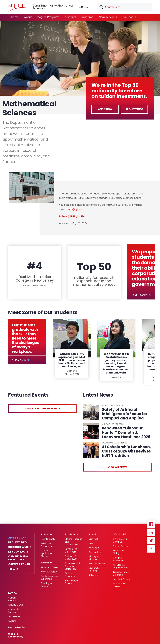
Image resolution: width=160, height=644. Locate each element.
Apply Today (17, 538)
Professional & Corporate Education (73, 566)
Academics (71, 534)
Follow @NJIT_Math (71, 216)
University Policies (94, 569)
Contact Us (129, 17)
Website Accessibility (16, 635)
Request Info (134, 109)
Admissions (48, 534)
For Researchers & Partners (50, 577)
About (28, 17)
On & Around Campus (120, 540)
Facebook (151, 524)
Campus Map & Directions (18, 558)
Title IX (13, 569)
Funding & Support (46, 585)
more (151, 549)
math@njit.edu (75, 209)
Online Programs (70, 575)
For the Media (16, 627)
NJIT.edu (83, 7)
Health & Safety (121, 579)
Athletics (94, 575)
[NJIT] (17, 8)
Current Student (12, 599)
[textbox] (125, 7)
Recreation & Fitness (120, 585)
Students (70, 17)
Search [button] (101, 7)
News (92, 543)
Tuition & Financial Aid (48, 545)
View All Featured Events (42, 408)
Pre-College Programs (71, 582)
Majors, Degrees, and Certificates (74, 542)
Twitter (151, 541)
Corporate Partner (14, 611)
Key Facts (94, 548)
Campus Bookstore (118, 559)
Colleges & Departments (72, 558)
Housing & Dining (118, 552)
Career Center (121, 546)
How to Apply (48, 539)
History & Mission (94, 558)
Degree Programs (48, 17)
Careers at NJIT (19, 564)
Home (15, 17)
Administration (97, 564)
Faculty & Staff (16, 605)
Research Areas (49, 567)
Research (87, 17)
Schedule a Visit (20, 547)
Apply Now (105, 109)
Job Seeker (14, 616)
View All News (118, 467)
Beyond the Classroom (71, 550)
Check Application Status (47, 553)
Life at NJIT (119, 534)
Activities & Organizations (120, 566)
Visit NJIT (94, 539)
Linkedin (151, 532)
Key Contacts (18, 552)
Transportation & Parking (121, 573)
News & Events (108, 17)
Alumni (12, 621)
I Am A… (12, 593)
